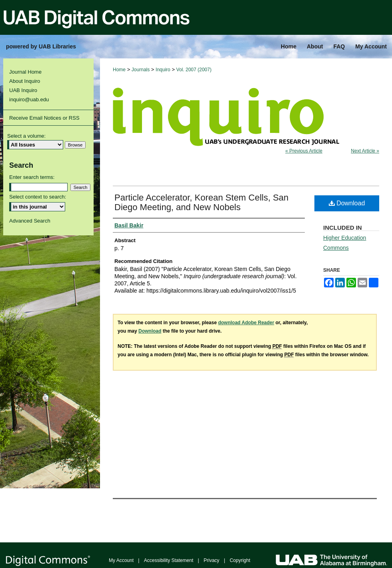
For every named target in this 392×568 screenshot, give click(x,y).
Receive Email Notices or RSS (44, 118)
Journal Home (25, 72)
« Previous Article (304, 151)
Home (119, 70)
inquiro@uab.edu (29, 99)
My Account (121, 560)
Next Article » (365, 151)
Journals (141, 70)
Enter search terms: (32, 177)
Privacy (211, 560)
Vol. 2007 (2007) (194, 70)
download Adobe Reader (246, 323)
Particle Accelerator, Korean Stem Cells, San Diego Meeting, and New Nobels (201, 202)
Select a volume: (26, 136)
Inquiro (163, 70)
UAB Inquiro (23, 90)
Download (347, 203)
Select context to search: (38, 197)
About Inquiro (25, 81)
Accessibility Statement (169, 560)
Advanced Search (30, 221)
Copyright (240, 560)
